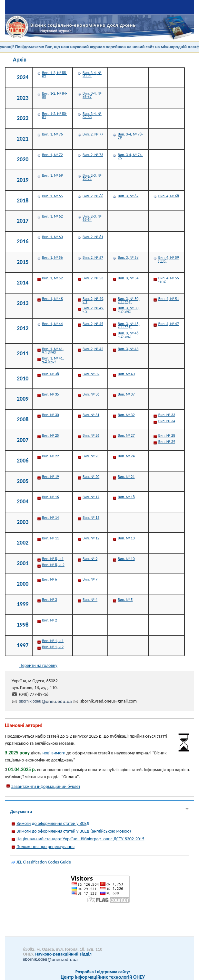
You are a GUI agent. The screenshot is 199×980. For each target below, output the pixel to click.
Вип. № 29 (167, 442)
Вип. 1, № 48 (53, 299)
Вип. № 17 (91, 497)
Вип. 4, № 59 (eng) (169, 259)
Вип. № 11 (51, 538)
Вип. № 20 (91, 477)
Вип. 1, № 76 (53, 134)
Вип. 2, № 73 (93, 155)
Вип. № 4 (90, 600)
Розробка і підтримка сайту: (103, 972)
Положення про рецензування (45, 847)
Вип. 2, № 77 (93, 134)
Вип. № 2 (50, 620)
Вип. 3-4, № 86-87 (92, 95)
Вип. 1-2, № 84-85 (55, 95)
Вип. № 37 (126, 394)
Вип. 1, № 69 (53, 175)
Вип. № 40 (126, 374)
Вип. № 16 (51, 497)
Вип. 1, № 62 (53, 216)
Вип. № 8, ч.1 (53, 559)
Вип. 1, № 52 (53, 278)
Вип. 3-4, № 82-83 (92, 115)
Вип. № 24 (126, 456)
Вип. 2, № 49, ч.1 (93, 300)
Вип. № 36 (91, 394)
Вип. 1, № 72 (53, 155)
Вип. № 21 (126, 477)
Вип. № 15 (91, 518)
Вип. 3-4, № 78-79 (130, 136)
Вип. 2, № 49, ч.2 (93, 310)
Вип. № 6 (50, 579)
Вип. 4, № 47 (169, 324)
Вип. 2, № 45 (93, 324)
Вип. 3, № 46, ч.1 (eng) (129, 325)
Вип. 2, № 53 (93, 278)
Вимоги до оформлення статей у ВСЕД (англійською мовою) (74, 831)
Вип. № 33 (167, 415)
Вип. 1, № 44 (53, 324)
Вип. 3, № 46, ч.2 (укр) (129, 335)
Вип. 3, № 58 (128, 257)
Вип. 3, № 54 (128, 278)
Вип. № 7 (90, 579)
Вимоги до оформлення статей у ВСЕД (53, 823)
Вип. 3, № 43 (128, 349)
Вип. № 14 (51, 518)
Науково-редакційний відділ (57, 956)
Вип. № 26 (91, 435)
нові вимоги (54, 753)
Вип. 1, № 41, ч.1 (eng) (53, 350)
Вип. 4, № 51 (169, 299)
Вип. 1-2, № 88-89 (55, 74)
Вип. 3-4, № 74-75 (130, 156)
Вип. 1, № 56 (53, 257)
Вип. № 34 (167, 421)
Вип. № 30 (51, 415)
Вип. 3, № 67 (128, 196)
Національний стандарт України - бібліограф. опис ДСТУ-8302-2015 (80, 839)
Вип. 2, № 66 (93, 196)
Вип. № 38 (51, 374)
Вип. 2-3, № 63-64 (92, 218)
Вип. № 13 (126, 538)
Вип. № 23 (91, 456)
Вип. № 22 (51, 456)
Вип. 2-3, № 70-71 (92, 177)
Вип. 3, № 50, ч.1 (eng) (129, 300)
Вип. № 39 (91, 374)
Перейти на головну (38, 665)
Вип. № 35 (51, 394)
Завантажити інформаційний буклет (46, 786)
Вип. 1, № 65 (53, 196)
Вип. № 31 (91, 415)
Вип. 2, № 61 (93, 237)
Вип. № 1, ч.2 (53, 647)
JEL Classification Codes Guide (44, 862)
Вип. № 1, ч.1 (53, 641)
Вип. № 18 (126, 497)
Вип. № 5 (125, 600)
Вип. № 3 (50, 600)
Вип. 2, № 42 (93, 349)
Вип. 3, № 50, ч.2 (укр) (129, 310)
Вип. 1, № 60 (53, 237)
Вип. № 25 (51, 435)
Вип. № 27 (126, 435)
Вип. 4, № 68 (169, 196)
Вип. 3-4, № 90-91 (92, 74)
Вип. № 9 (90, 559)
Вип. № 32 (126, 415)
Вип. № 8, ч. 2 (53, 565)
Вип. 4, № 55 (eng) (169, 280)
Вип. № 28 (167, 435)
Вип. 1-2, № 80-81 (55, 115)
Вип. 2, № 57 (93, 257)
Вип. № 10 (126, 559)
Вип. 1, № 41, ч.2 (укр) (53, 360)
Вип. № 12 (91, 538)
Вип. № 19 (51, 477)
